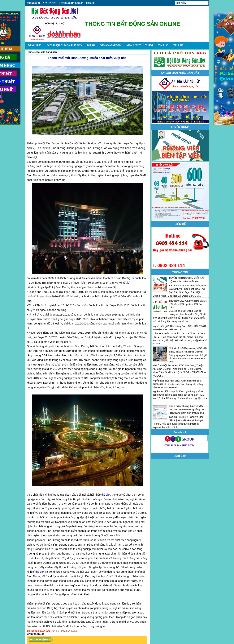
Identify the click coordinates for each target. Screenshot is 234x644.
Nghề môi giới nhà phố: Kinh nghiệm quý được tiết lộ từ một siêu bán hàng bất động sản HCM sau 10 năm (178, 384)
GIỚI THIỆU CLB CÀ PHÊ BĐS (64, 45)
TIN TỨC (163, 45)
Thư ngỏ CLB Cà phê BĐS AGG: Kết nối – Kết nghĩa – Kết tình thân (188, 304)
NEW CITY (140, 45)
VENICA (111, 45)
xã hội (74, 631)
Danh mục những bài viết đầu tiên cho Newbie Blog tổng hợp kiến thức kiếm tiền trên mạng (187, 409)
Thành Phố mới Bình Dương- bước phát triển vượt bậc (87, 58)
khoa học (65, 631)
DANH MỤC (35, 45)
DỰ (91, 45)
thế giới (106, 495)
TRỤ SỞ (178, 45)
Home (30, 52)
